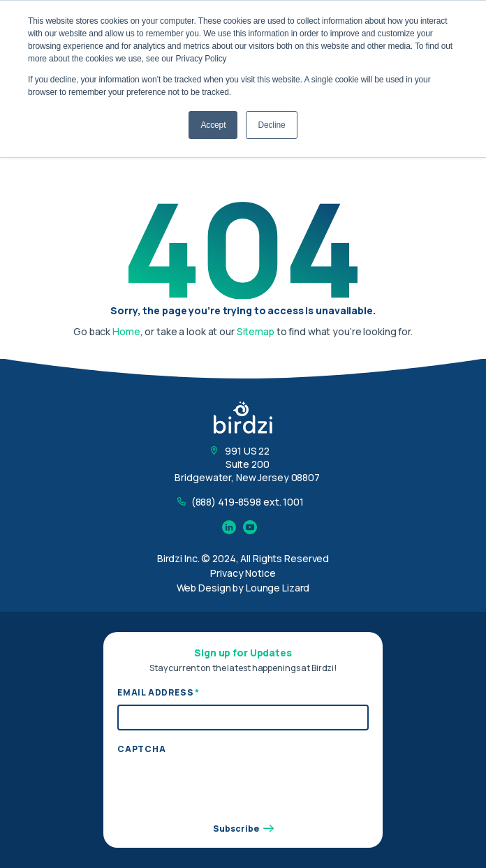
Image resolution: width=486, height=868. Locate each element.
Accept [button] (213, 125)
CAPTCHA (142, 749)
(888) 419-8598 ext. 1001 (248, 502)
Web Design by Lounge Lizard (243, 588)
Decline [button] (271, 125)
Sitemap (256, 331)
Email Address (159, 693)
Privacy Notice (243, 573)
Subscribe (243, 829)
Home (126, 331)
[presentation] (223, 788)
